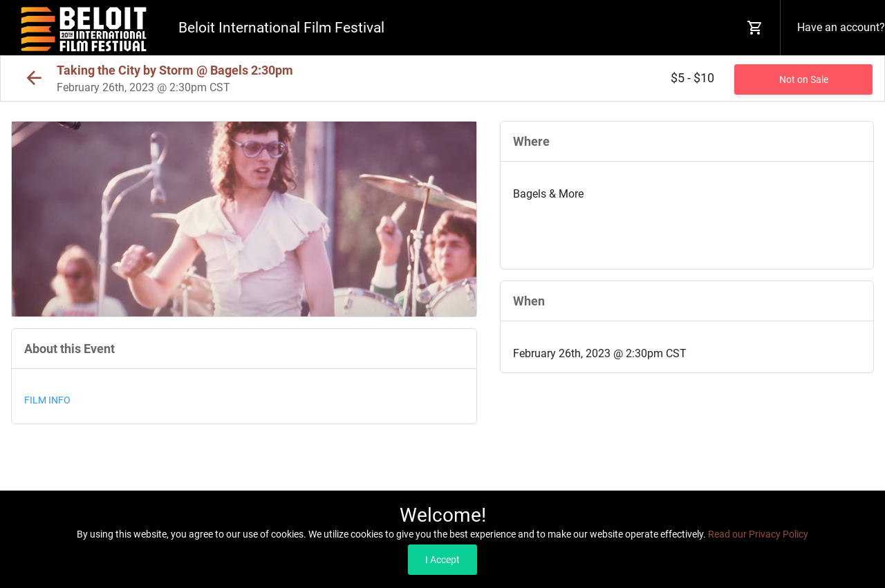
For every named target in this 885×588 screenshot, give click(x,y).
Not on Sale (804, 79)
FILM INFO (47, 400)
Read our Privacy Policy (758, 534)
